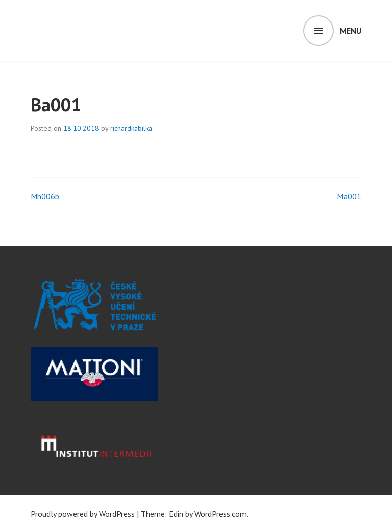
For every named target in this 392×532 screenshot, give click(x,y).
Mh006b (45, 196)
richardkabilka (131, 128)
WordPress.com (220, 514)
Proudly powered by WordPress (83, 514)
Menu (351, 31)
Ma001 (349, 196)
